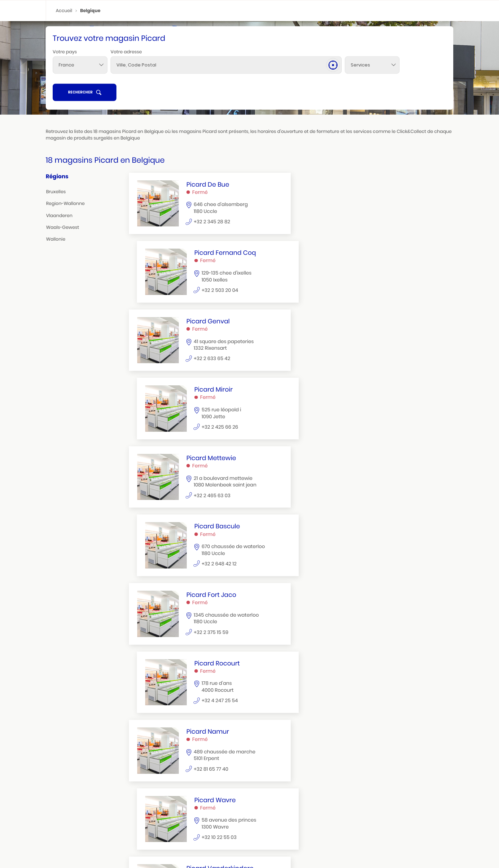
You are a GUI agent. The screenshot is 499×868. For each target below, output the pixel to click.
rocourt (157, 819)
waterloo (177, 819)
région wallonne (62, 841)
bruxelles (56, 192)
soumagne (90, 849)
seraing (69, 849)
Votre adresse (126, 65)
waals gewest (371, 810)
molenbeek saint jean (70, 830)
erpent (52, 849)
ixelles (66, 819)
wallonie (56, 239)
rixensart (366, 819)
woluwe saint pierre (94, 819)
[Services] (349, 79)
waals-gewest (63, 228)
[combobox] (80, 79)
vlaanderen (59, 216)
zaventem (263, 819)
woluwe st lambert (68, 824)
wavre (195, 819)
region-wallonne (65, 204)
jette (94, 824)
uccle (51, 819)
